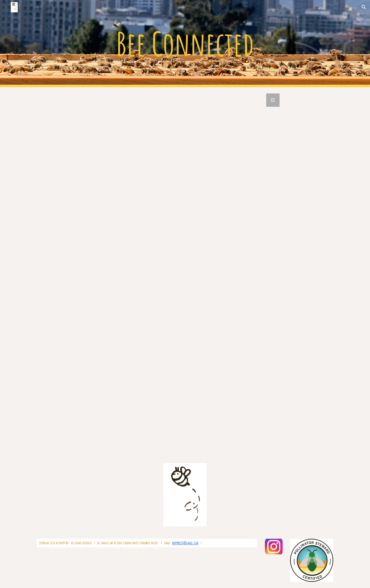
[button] (364, 7)
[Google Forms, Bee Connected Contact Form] (185, 272)
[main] (185, 44)
